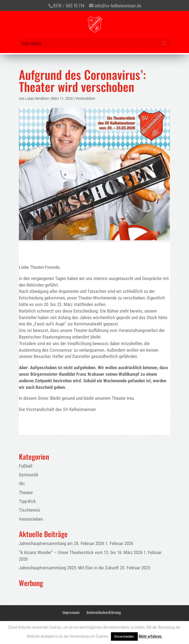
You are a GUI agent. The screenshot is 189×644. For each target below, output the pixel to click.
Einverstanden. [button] (124, 636)
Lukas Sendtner (37, 98)
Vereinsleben (85, 98)
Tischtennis (30, 510)
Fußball (26, 466)
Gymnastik (29, 475)
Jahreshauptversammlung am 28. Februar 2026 (61, 543)
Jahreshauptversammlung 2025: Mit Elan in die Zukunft (69, 568)
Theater (26, 493)
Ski (22, 483)
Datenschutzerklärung (104, 613)
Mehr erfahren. (151, 636)
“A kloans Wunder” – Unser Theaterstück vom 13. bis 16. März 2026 (81, 552)
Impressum (71, 613)
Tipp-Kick (27, 501)
